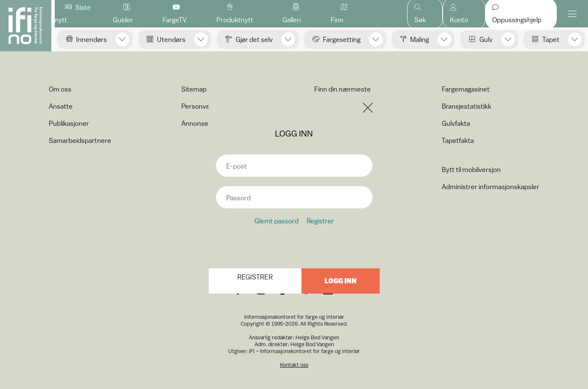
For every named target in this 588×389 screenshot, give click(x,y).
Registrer (320, 221)
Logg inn (341, 281)
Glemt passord (276, 221)
